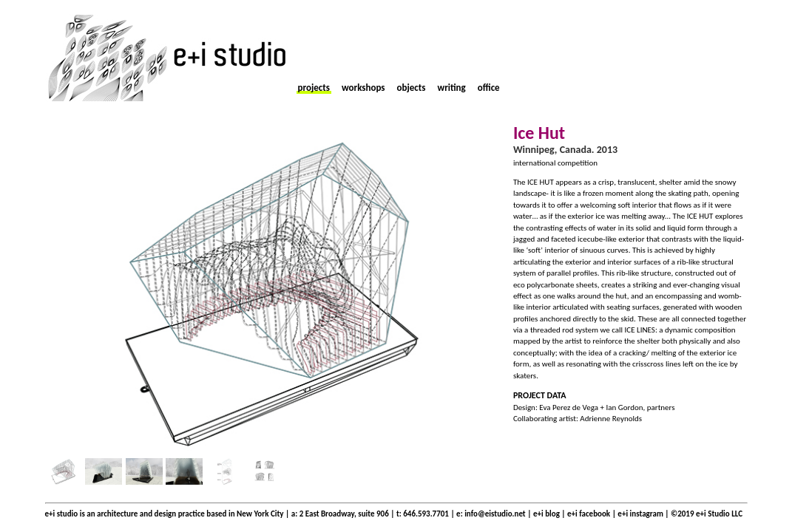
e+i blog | (550, 514)
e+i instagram (641, 514)
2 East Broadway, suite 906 (344, 514)
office (489, 88)
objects (412, 88)
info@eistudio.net (495, 514)
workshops (363, 88)
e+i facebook (589, 514)
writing (451, 88)
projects (314, 88)
